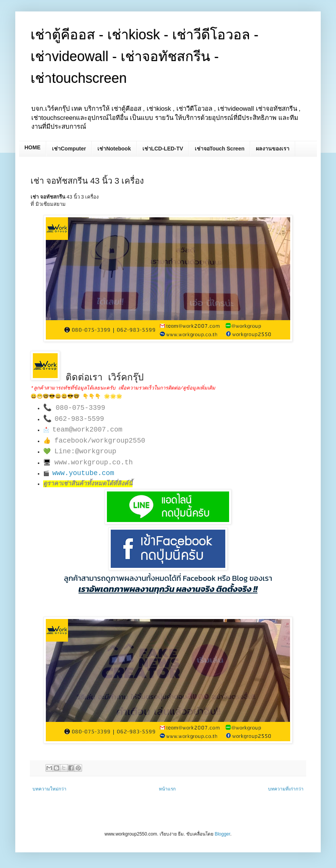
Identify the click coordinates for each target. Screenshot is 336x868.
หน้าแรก (167, 789)
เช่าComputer (69, 149)
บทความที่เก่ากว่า (286, 789)
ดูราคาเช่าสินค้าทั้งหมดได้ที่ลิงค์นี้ (88, 484)
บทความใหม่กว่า (49, 789)
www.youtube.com (83, 473)
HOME (32, 147)
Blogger (222, 834)
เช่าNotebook (114, 149)
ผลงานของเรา (273, 149)
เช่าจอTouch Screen (220, 149)
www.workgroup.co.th (94, 462)
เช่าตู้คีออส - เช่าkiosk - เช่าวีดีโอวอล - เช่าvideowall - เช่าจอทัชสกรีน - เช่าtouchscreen (145, 56)
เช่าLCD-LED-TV (163, 149)
